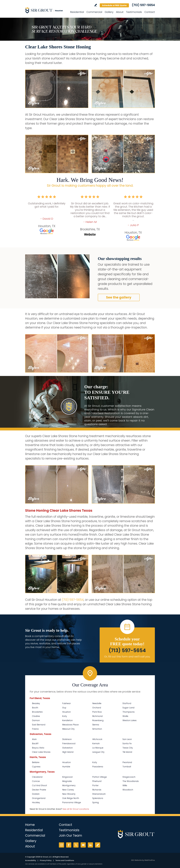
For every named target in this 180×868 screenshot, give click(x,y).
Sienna (96, 725)
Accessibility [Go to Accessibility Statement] (31, 860)
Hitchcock (97, 739)
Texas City (128, 748)
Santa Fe (127, 743)
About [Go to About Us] (120, 12)
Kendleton (67, 720)
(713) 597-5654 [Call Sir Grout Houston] (143, 5)
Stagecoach (129, 777)
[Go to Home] (46, 10)
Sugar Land (128, 708)
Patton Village (100, 777)
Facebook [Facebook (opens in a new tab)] (69, 845)
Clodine (36, 716)
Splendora (98, 798)
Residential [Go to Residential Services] (77, 12)
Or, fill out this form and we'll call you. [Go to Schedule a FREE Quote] (127, 657)
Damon (36, 720)
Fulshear (67, 703)
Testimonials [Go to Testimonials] (134, 12)
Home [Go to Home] (30, 825)
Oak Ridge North (71, 798)
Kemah (96, 743)
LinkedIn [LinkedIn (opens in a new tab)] (90, 845)
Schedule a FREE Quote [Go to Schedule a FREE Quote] (114, 5)
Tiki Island (127, 752)
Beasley (36, 703)
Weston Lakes (129, 720)
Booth (35, 708)
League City (98, 752)
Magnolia (67, 781)
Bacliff (35, 743)
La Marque (98, 748)
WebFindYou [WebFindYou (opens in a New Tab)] (150, 860)
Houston (66, 712)
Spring (96, 802)
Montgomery (69, 785)
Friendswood (69, 743)
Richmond (97, 716)
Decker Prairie (39, 790)
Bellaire (36, 762)
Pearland (127, 762)
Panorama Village (72, 802)
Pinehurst (97, 781)
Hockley (36, 802)
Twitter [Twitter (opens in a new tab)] (76, 845)
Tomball (127, 767)
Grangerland (39, 798)
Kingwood (67, 777)
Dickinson (67, 739)
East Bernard (39, 725)
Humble (66, 767)
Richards (97, 790)
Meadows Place (70, 725)
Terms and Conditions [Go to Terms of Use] (65, 860)
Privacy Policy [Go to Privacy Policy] (46, 860)
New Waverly (69, 794)
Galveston (67, 748)
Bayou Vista (38, 748)
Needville (97, 703)
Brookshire (37, 712)
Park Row (97, 712)
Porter (95, 785)
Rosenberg (98, 720)
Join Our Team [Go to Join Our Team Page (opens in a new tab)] (70, 836)
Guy (64, 708)
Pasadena (98, 767)
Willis (125, 785)
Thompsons (129, 712)
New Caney (68, 790)
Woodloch (128, 790)
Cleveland (37, 777)
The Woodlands (131, 781)
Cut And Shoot (39, 785)
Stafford (127, 703)
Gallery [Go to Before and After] (109, 12)
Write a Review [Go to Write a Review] (96, 5)
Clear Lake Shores (41, 752)
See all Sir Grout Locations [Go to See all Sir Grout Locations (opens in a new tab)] (76, 809)
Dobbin (36, 794)
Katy (65, 716)
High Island (68, 752)
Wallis (125, 716)
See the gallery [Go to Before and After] (119, 297)
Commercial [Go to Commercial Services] (94, 12)
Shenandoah (99, 794)
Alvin (34, 739)
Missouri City (68, 729)
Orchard (97, 708)
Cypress (36, 767)
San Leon (127, 739)
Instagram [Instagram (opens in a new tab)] (61, 845)
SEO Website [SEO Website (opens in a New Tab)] (136, 860)
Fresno (35, 729)
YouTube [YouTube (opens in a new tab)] (83, 845)
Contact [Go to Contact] (150, 12)
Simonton (97, 729)
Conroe (36, 781)
